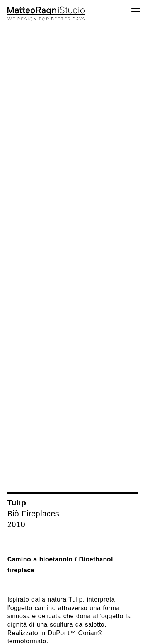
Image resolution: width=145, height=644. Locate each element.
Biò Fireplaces (33, 514)
